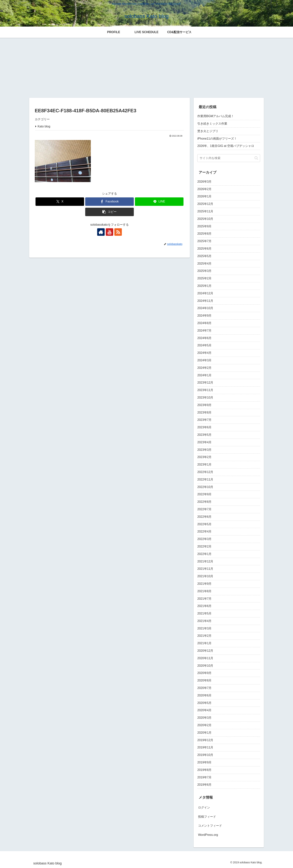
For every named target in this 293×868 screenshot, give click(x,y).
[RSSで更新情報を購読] (118, 232)
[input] (229, 158)
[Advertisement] (146, 67)
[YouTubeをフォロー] (110, 232)
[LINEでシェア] (159, 202)
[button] (110, 212)
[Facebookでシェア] (110, 202)
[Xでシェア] (60, 202)
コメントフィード (210, 826)
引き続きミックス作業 (212, 124)
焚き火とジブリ (208, 131)
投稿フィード (207, 817)
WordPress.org (208, 835)
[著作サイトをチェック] (101, 232)
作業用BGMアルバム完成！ (216, 116)
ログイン (204, 807)
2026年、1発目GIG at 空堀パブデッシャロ (226, 146)
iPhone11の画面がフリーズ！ (217, 139)
